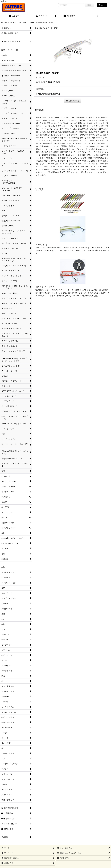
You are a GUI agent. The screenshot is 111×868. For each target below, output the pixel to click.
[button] (97, 16)
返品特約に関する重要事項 (48, 94)
